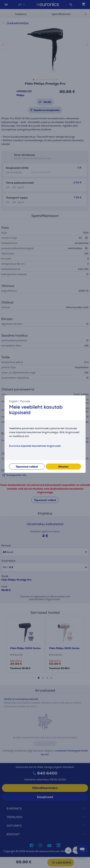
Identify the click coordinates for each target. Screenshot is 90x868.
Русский (25, 401)
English (13, 401)
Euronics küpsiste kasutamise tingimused (35, 446)
